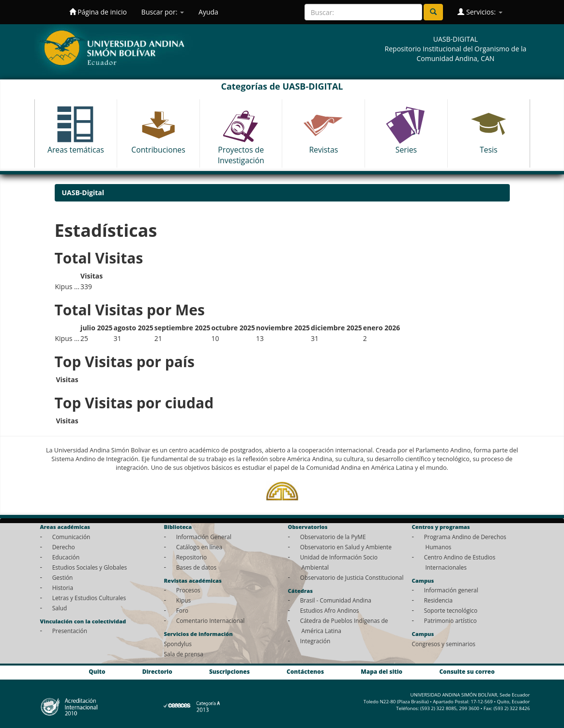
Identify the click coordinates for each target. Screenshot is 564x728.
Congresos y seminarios (444, 644)
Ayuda (208, 12)
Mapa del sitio (381, 671)
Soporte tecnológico (451, 610)
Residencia (438, 600)
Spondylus (178, 644)
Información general (451, 590)
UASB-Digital (83, 193)
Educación (66, 557)
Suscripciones (229, 671)
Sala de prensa (184, 654)
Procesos (188, 590)
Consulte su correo (467, 671)
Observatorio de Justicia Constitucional (352, 577)
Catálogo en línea (199, 547)
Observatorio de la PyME (333, 537)
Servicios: (480, 12)
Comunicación (71, 537)
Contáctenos (305, 671)
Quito (97, 671)
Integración (315, 641)
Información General (204, 537)
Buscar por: (163, 12)
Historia (63, 588)
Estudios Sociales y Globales (90, 567)
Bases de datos (196, 567)
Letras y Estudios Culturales (89, 598)
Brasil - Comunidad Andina (336, 600)
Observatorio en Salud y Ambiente (346, 547)
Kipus (184, 600)
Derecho (64, 547)
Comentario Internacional (211, 620)
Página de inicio (98, 12)
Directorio (157, 671)
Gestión (63, 577)
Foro (182, 610)
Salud (60, 608)
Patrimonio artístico (450, 620)
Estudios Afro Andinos (330, 610)
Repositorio (192, 557)
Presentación (70, 631)
